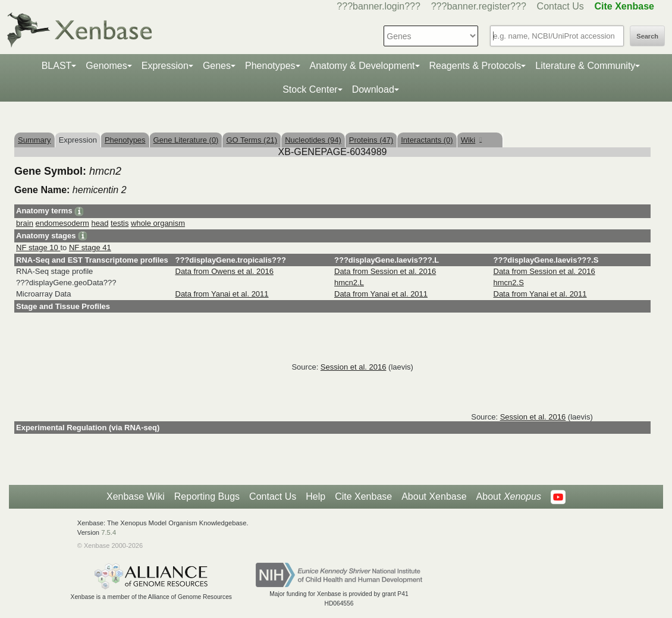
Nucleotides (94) (313, 140)
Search (647, 36)
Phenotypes (270, 66)
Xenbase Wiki (136, 496)
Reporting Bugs (207, 496)
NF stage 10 (38, 247)
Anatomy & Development (362, 66)
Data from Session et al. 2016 (385, 271)
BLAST (57, 66)
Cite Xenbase (363, 496)
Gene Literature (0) (186, 140)
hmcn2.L (349, 283)
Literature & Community (585, 66)
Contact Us (560, 6)
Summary (34, 140)
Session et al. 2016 (354, 367)
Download (373, 89)
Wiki (471, 140)
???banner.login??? (379, 6)
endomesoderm (62, 223)
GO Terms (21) (252, 140)
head (100, 223)
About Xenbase (434, 496)
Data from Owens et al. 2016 (224, 271)
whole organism (158, 223)
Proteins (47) (371, 140)
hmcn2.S (509, 283)
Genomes (106, 66)
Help (315, 496)
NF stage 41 (90, 247)
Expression (165, 66)
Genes (217, 66)
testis (120, 223)
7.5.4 (109, 532)
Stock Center (310, 89)
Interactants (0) (427, 140)
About (509, 497)
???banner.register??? (479, 6)
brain (25, 223)
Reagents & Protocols (475, 66)
